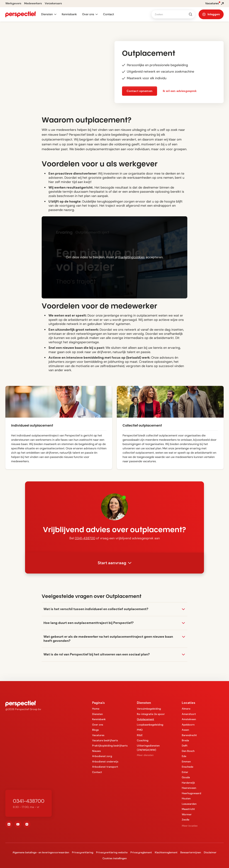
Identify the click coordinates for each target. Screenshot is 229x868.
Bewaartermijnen (191, 852)
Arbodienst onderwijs (105, 762)
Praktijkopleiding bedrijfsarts (110, 746)
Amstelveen (189, 719)
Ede (184, 756)
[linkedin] (9, 824)
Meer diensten (145, 755)
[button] (49, 14)
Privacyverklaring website (112, 852)
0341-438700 (85, 538)
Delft (185, 746)
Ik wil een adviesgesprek (180, 91)
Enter (185, 772)
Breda (185, 740)
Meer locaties (190, 826)
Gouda (186, 777)
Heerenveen (189, 788)
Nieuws (96, 751)
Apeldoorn (188, 725)
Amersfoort (189, 714)
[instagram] (27, 824)
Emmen (186, 762)
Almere (186, 709)
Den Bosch (188, 751)
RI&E (140, 735)
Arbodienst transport (105, 767)
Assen (185, 730)
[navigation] (21, 14)
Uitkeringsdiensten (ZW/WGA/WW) (148, 748)
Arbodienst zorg (102, 756)
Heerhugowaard (191, 793)
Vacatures (98, 735)
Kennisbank (69, 14)
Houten (186, 798)
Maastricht (188, 809)
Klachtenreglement (166, 852)
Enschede (187, 767)
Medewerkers (33, 3)
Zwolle (186, 820)
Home (96, 709)
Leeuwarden (189, 804)
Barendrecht (189, 735)
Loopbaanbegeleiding (150, 725)
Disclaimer (210, 852)
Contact (109, 14)
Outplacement (145, 719)
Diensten (97, 714)
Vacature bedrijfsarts (105, 740)
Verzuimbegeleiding (149, 709)
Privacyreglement (141, 852)
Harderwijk (188, 783)
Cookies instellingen (115, 858)
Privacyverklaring (83, 852)
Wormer (187, 814)
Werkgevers (13, 3)
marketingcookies (131, 257)
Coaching (143, 740)
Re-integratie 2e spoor (151, 714)
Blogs (95, 730)
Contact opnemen (140, 91)
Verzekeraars (53, 3)
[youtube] (18, 824)
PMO (140, 730)
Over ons (98, 725)
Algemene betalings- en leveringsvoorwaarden (41, 852)
